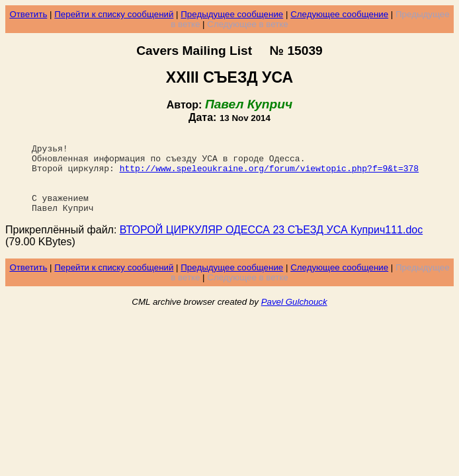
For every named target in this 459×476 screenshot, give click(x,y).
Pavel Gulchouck (294, 318)
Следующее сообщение (339, 14)
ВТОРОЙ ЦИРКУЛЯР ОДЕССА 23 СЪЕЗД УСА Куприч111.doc (271, 246)
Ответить (28, 14)
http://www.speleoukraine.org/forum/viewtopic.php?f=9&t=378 (269, 176)
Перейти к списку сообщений (114, 14)
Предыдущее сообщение (232, 14)
